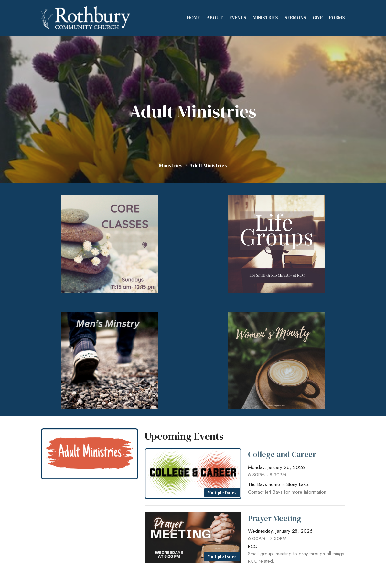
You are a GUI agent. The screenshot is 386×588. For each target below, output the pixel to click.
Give (318, 18)
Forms (337, 18)
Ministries (265, 18)
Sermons (295, 18)
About (215, 18)
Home (193, 18)
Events (238, 18)
